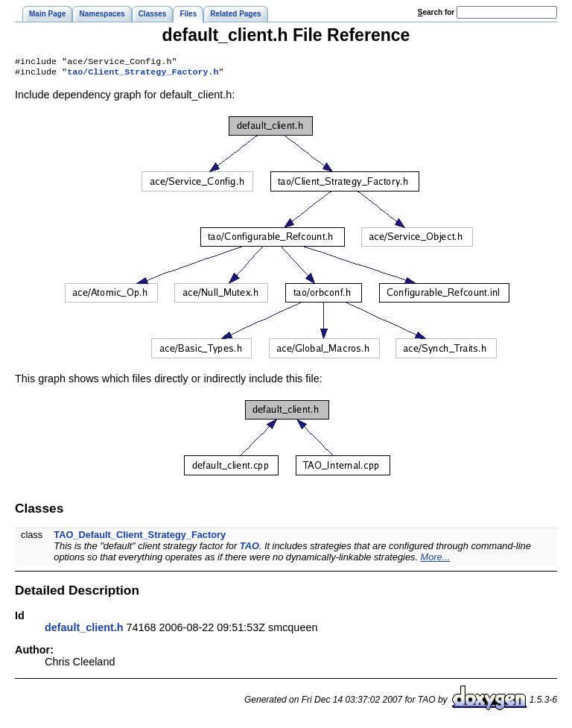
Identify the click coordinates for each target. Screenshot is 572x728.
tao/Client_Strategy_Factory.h (143, 75)
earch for (436, 12)
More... (436, 560)
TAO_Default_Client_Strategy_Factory (140, 538)
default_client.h (84, 630)
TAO (250, 549)
